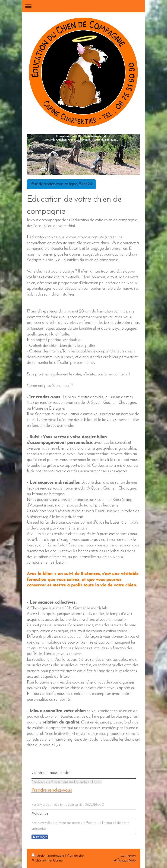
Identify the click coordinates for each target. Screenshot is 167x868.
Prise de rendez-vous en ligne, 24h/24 (61, 184)
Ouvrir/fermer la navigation (84, 6)
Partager (40, 837)
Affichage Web (125, 861)
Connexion (128, 856)
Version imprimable (48, 856)
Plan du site (75, 856)
